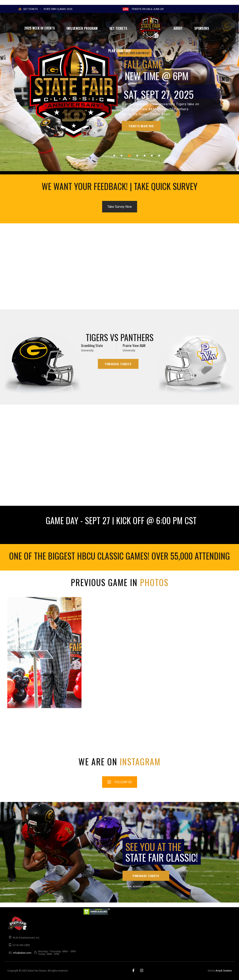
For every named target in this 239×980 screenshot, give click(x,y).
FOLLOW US (120, 782)
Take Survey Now (120, 207)
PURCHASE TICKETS (146, 876)
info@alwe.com (22, 953)
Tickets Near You (141, 126)
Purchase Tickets (118, 364)
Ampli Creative (224, 971)
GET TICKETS (30, 9)
